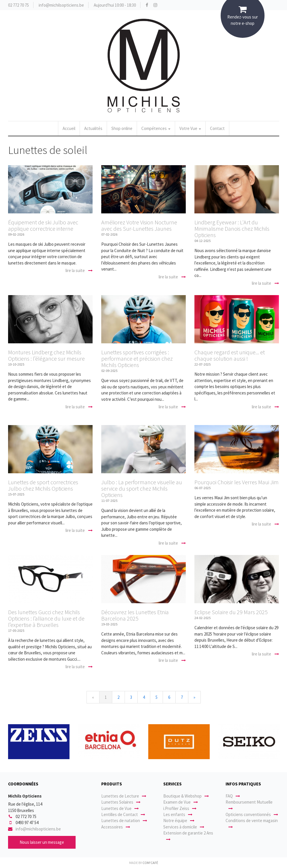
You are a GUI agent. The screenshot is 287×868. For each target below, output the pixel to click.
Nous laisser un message (42, 842)
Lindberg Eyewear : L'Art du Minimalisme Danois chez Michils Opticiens (232, 229)
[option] (39, 742)
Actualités (93, 128)
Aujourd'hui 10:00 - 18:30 (115, 5)
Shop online (122, 128)
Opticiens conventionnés (252, 814)
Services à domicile (184, 827)
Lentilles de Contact (123, 814)
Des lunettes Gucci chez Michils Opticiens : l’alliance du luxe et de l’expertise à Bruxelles (46, 618)
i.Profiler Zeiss (180, 808)
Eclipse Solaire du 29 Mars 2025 (231, 612)
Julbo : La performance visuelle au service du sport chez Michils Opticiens (142, 488)
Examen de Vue (181, 802)
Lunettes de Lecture (124, 796)
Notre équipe (179, 820)
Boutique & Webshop (186, 796)
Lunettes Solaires (121, 802)
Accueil (69, 128)
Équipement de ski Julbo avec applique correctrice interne (43, 225)
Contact (217, 128)
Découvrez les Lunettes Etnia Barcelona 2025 (135, 615)
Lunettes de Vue (120, 808)
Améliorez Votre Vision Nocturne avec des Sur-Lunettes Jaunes (139, 225)
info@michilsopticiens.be (61, 5)
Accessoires (116, 827)
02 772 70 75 (18, 5)
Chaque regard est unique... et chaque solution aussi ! (230, 355)
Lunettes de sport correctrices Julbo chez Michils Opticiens (43, 485)
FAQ (233, 796)
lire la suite (79, 270)
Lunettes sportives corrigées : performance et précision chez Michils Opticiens (137, 358)
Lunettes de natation (124, 820)
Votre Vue (190, 128)
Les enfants (178, 814)
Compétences (156, 128)
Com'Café (150, 863)
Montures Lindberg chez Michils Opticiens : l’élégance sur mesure (46, 355)
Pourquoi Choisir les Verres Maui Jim (237, 482)
